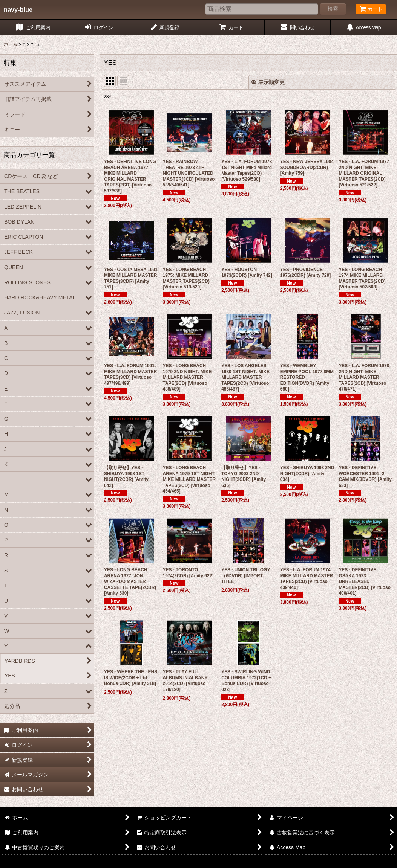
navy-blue (18, 9)
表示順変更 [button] (268, 82)
